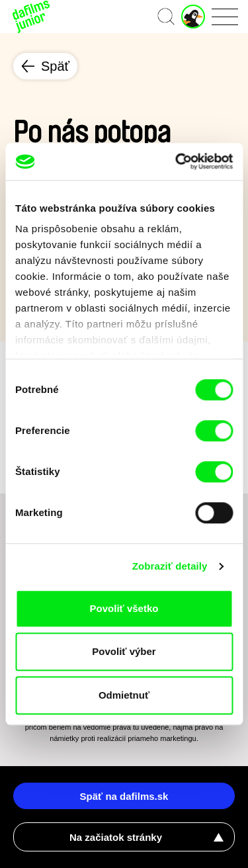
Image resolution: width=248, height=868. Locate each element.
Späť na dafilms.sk (124, 796)
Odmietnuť (124, 695)
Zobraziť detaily (170, 566)
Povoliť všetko (124, 608)
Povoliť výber (124, 651)
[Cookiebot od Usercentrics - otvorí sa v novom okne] (177, 161)
